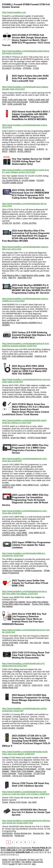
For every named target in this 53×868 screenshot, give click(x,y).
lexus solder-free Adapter (37, 602)
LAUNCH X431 (9, 533)
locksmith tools (23, 852)
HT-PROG (17, 68)
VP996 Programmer (33, 571)
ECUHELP (7, 68)
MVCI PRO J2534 (34, 397)
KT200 (36, 68)
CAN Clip (21, 850)
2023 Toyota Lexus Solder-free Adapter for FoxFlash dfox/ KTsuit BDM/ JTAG (30, 583)
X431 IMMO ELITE (37, 533)
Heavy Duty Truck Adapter (22, 771)
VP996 (47, 571)
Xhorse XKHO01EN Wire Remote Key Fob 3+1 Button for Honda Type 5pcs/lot (31, 812)
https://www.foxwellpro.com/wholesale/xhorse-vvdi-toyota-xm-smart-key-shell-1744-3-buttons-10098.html (26, 793)
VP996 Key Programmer (13, 571)
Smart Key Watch (18, 438)
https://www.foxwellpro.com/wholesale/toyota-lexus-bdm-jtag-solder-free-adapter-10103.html (25, 592)
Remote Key (39, 833)
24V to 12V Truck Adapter (24, 776)
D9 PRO (17, 223)
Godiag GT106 (9, 769)
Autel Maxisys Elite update (33, 275)
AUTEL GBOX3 (24, 151)
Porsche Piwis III (40, 848)
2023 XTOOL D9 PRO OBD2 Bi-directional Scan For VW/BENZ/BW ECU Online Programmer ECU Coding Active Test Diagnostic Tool (31, 194)
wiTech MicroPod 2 (35, 850)
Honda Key (20, 836)
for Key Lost (33, 860)
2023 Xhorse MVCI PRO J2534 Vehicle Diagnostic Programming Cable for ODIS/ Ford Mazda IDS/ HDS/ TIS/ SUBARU (30, 370)
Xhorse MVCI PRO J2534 (13, 397)
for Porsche (21, 860)
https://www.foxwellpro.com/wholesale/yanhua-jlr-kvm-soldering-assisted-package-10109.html (26, 345)
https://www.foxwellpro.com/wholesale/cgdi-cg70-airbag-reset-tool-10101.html (24, 665)
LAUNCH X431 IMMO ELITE (15, 535)
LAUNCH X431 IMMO (12, 485)
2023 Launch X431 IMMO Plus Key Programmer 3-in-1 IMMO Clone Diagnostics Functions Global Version (30, 449)
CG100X (40, 180)
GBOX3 (12, 151)
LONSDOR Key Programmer (19, 848)
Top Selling (26, 862)
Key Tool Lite (36, 643)
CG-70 (18, 685)
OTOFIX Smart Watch (37, 438)
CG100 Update (28, 180)
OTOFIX (6, 438)
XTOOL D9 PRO (29, 223)
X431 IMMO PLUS (31, 485)
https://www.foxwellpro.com (14, 12)
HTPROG (27, 68)
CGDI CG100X (9, 728)
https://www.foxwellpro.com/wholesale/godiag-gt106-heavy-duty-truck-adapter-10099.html (25, 753)
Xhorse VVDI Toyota (18, 802)
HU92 (5, 100)
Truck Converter (25, 773)
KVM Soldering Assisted (22, 356)
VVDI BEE (24, 643)
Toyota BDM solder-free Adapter (16, 604)
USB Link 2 (12, 850)
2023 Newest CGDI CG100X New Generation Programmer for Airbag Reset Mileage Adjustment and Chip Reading (31, 699)
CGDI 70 (26, 685)
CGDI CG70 (37, 685)
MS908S (6, 325)
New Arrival (38, 862)
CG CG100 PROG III (11, 180)
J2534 (46, 397)
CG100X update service (13, 183)
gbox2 (20, 149)
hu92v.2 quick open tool (39, 100)
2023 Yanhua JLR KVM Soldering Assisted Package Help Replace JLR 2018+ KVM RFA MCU (31, 335)
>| (34, 842)
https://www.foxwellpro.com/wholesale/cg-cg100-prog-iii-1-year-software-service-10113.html (26, 171)
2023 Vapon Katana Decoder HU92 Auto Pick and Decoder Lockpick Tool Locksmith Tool (30, 78)
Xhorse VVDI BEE (10, 643)
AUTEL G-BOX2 (9, 149)
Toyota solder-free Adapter (14, 602)
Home (5, 860)
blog (34, 864)
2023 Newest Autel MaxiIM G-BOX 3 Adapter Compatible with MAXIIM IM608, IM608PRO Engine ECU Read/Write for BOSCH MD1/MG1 (31, 115)
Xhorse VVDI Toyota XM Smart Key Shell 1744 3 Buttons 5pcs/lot (31, 785)
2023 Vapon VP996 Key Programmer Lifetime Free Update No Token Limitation (31, 545)
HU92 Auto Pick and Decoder (15, 102)
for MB (12, 860)
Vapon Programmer (11, 573)
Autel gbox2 (30, 149)
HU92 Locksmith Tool (17, 104)
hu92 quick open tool (17, 100)
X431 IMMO (22, 533)
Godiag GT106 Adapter (26, 769)
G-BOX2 (40, 149)
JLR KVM (6, 356)
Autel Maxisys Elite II (11, 275)
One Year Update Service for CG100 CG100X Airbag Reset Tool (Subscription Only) (31, 161)
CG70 (11, 685)
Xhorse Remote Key (23, 833)
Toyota (5, 802)
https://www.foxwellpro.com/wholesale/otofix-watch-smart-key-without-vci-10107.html (25, 421)
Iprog (3, 848)
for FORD (16, 862)
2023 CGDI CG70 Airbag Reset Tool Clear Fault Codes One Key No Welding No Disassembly (31, 655)
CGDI (5, 685)
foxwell (12, 864)
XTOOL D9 (7, 223)
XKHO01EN (7, 833)
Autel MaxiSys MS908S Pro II (29, 323)
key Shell (32, 802)
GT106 (41, 769)
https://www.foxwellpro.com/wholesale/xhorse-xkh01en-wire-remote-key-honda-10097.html (26, 822)
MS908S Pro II (9, 323)
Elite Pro (12, 278)
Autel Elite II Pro (25, 278)
